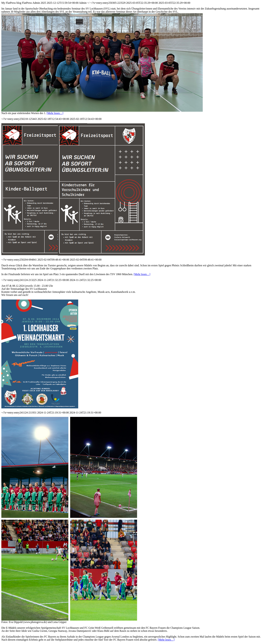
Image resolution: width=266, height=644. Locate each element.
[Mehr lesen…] (55, 113)
